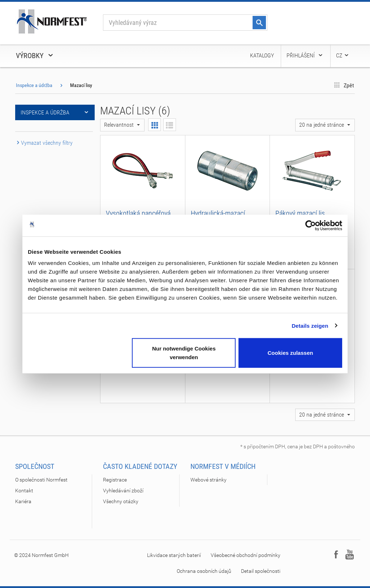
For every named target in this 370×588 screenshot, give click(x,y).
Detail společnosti (261, 571)
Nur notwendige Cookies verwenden (184, 353)
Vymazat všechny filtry (44, 143)
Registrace (115, 480)
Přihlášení (305, 55)
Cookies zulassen (291, 353)
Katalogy (262, 55)
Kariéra (23, 501)
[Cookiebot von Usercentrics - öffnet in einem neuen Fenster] (311, 225)
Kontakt (24, 491)
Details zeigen (310, 325)
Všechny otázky (121, 501)
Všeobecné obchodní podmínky (246, 555)
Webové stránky (208, 480)
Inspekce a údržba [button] (55, 112)
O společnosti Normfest (41, 480)
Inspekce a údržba (34, 85)
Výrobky (35, 56)
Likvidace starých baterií (174, 555)
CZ (343, 55)
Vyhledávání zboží (123, 491)
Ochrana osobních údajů (204, 571)
